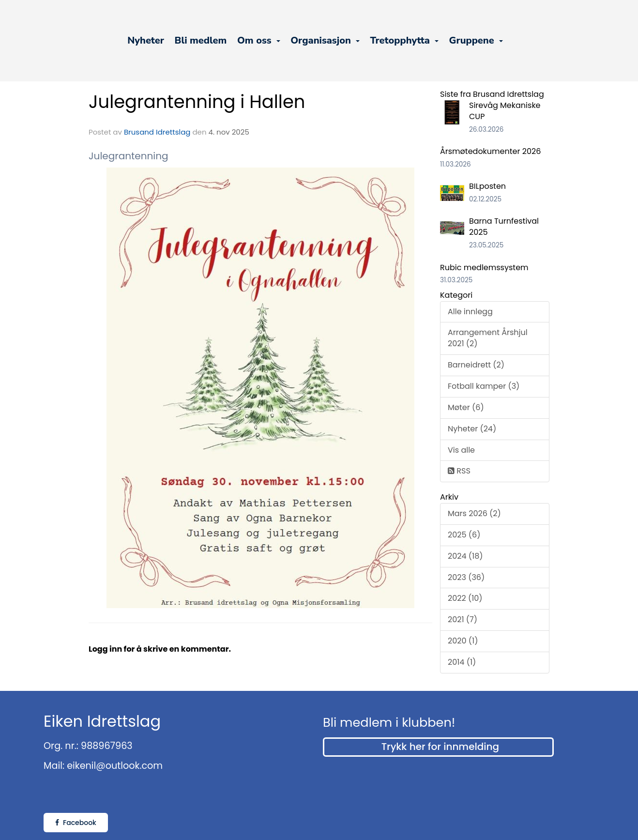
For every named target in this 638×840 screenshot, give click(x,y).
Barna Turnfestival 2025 (504, 227)
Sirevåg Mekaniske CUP (505, 111)
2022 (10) (465, 598)
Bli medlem (201, 40)
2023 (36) (466, 577)
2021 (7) (463, 619)
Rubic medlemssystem (484, 267)
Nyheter (146, 40)
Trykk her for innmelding (440, 747)
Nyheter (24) (472, 429)
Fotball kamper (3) (484, 386)
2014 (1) (462, 662)
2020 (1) (463, 641)
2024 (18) (465, 556)
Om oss (259, 40)
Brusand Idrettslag (157, 132)
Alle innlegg (470, 312)
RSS (459, 471)
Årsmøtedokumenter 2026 (490, 151)
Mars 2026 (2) (474, 513)
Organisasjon (325, 40)
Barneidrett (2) (476, 365)
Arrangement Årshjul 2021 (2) (488, 338)
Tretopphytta (404, 40)
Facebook (76, 823)
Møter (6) (466, 407)
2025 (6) (464, 535)
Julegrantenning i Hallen (197, 102)
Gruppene (476, 40)
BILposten (487, 186)
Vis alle (461, 450)
